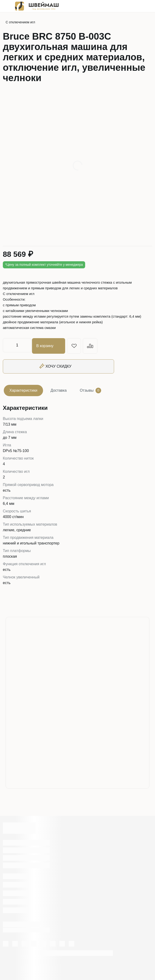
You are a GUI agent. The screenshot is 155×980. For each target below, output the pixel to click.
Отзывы (90, 389)
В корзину (50, 345)
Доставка (59, 389)
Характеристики (23, 389)
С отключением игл (20, 22)
